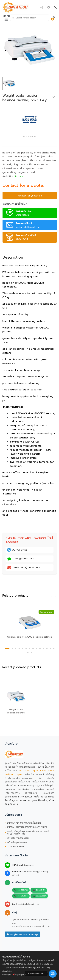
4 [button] (19, 649)
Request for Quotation (30, 196)
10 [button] (40, 649)
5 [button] (23, 649)
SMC (21, 771)
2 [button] (12, 649)
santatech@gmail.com (28, 904)
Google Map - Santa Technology (22, 934)
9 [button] (37, 649)
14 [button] (54, 649)
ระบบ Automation (14, 846)
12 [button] (47, 649)
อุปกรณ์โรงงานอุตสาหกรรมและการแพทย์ (26, 827)
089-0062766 (22, 890)
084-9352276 (22, 896)
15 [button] (28, 653)
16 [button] (31, 653)
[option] (29, 50)
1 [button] (7, 649)
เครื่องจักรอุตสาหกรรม (17, 838)
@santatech (29, 865)
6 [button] (26, 649)
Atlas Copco (32, 771)
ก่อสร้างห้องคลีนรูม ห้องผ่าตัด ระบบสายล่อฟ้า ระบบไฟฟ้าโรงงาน (28, 832)
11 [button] (43, 649)
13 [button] (50, 649)
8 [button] (33, 649)
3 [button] (16, 649)
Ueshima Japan (13, 774)
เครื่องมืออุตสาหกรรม (16, 842)
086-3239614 (41, 896)
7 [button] (30, 649)
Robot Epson (47, 771)
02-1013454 (40, 890)
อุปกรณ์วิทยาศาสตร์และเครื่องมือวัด (23, 823)
